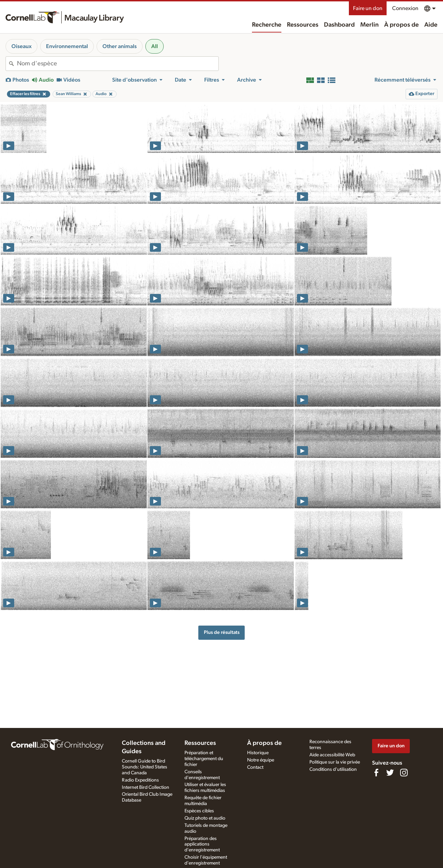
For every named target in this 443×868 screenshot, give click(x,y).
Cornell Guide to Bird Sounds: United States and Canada (144, 767)
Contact (255, 767)
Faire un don (368, 8)
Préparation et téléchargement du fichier (204, 759)
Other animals (120, 46)
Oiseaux (21, 46)
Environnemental (67, 46)
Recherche (267, 25)
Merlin (369, 25)
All (155, 46)
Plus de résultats (222, 632)
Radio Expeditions (140, 780)
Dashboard (339, 25)
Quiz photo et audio (205, 818)
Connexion (405, 8)
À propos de (401, 25)
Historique (258, 753)
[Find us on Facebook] (376, 773)
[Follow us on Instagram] (404, 773)
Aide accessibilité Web (332, 755)
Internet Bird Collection (146, 787)
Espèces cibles (199, 811)
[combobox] (118, 64)
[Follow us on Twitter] (390, 773)
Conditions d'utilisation (333, 769)
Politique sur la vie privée (335, 762)
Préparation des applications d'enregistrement (202, 844)
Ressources (303, 25)
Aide (431, 25)
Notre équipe (261, 760)
